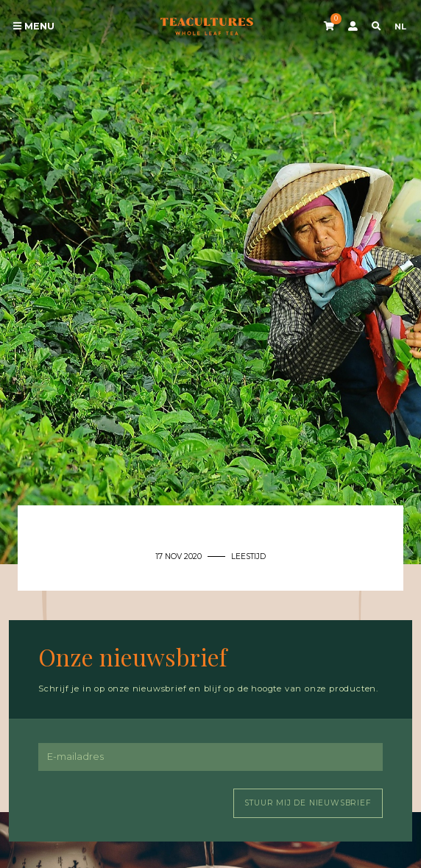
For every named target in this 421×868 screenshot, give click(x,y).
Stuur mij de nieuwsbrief (308, 803)
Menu (34, 26)
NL (400, 26)
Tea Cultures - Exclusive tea (207, 26)
